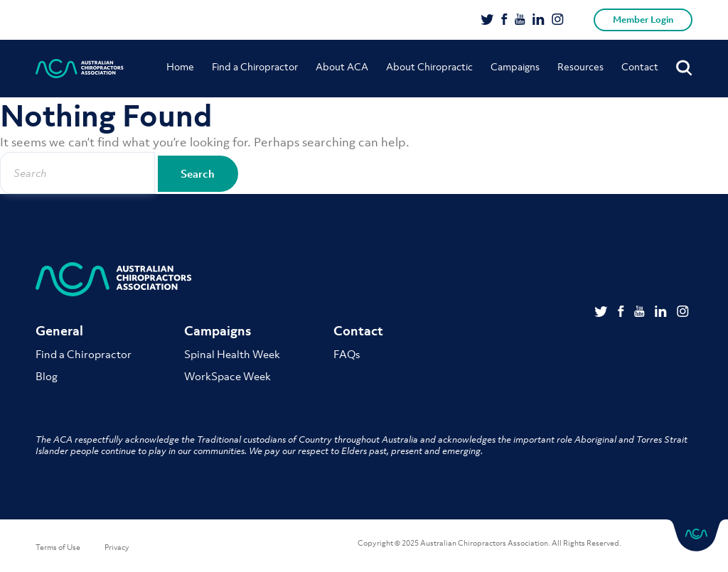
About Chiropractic (429, 66)
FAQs (347, 354)
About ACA (342, 66)
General (59, 331)
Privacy (117, 547)
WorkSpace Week (227, 376)
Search (212, 173)
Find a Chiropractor (255, 66)
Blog (47, 376)
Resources (580, 66)
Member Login (643, 20)
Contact (640, 66)
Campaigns (515, 66)
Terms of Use (58, 547)
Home (180, 66)
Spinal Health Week (232, 354)
